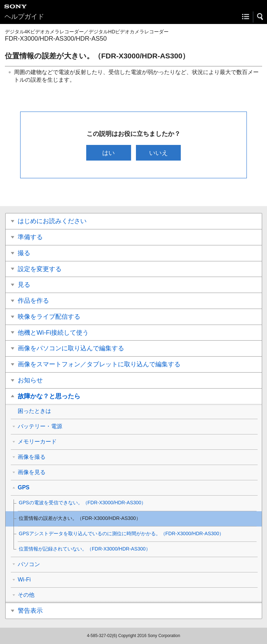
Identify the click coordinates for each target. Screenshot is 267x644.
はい (108, 153)
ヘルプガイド (24, 17)
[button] (260, 17)
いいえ (159, 153)
